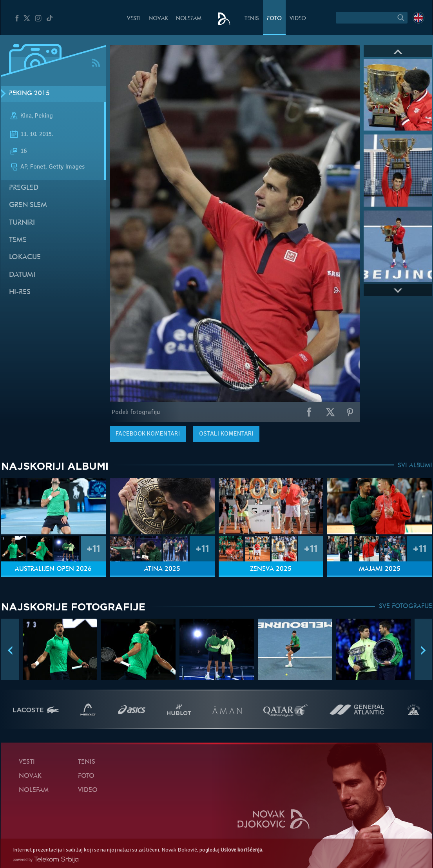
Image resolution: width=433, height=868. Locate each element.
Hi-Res (20, 292)
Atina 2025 (162, 569)
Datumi (22, 275)
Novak (158, 19)
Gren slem (28, 205)
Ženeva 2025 (271, 569)
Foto (274, 19)
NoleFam (189, 19)
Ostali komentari (226, 434)
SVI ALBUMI (415, 466)
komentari (148, 434)
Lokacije (25, 257)
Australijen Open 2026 (53, 569)
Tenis (252, 19)
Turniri (22, 223)
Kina (26, 116)
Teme (18, 240)
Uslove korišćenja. (242, 850)
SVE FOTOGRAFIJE (406, 607)
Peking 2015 (29, 94)
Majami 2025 (380, 569)
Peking (44, 116)
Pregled (24, 188)
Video (298, 19)
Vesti (134, 19)
